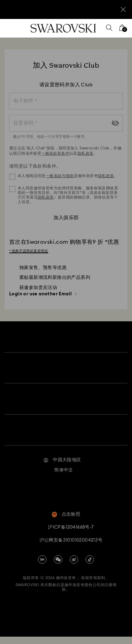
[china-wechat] (58, 566)
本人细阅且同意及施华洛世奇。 (68, 176)
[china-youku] (42, 566)
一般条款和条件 (55, 153)
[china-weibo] (74, 566)
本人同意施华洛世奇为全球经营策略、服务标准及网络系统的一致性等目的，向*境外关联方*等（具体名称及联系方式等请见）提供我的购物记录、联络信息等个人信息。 (68, 195)
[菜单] (10, 28)
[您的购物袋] (122, 30)
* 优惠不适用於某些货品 (29, 251)
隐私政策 (86, 153)
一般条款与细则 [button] (60, 176)
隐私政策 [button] (106, 176)
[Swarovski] (63, 28)
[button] (62, 468)
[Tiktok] (90, 566)
